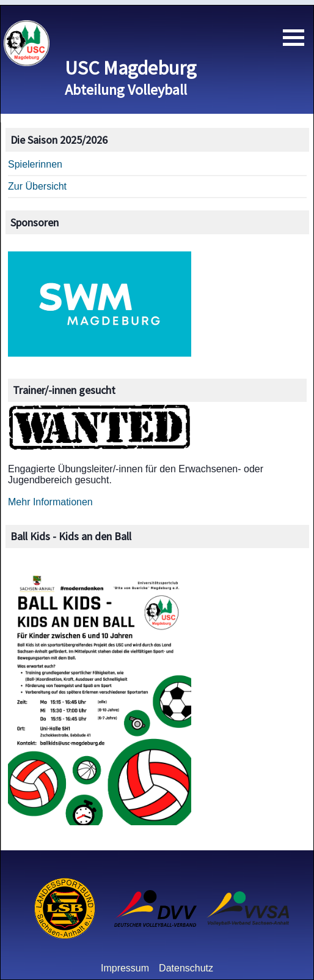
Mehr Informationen (50, 502)
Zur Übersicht (37, 186)
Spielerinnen (35, 164)
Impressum (125, 968)
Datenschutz (186, 968)
